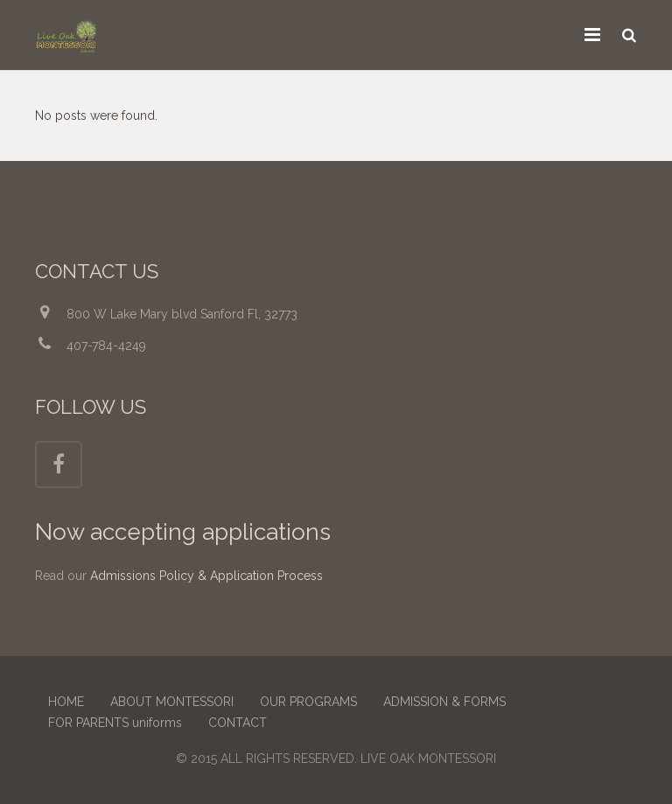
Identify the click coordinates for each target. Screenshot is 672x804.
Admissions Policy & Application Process (206, 576)
